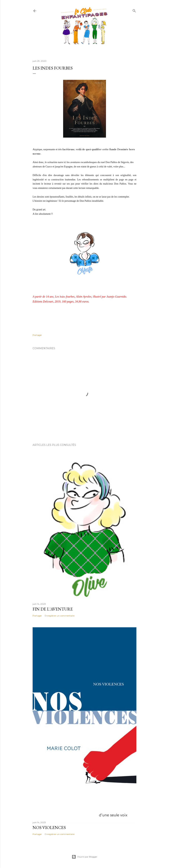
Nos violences (49, 827)
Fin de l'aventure (53, 609)
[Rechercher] (134, 10)
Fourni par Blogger (84, 857)
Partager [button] (37, 335)
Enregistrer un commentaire (60, 616)
